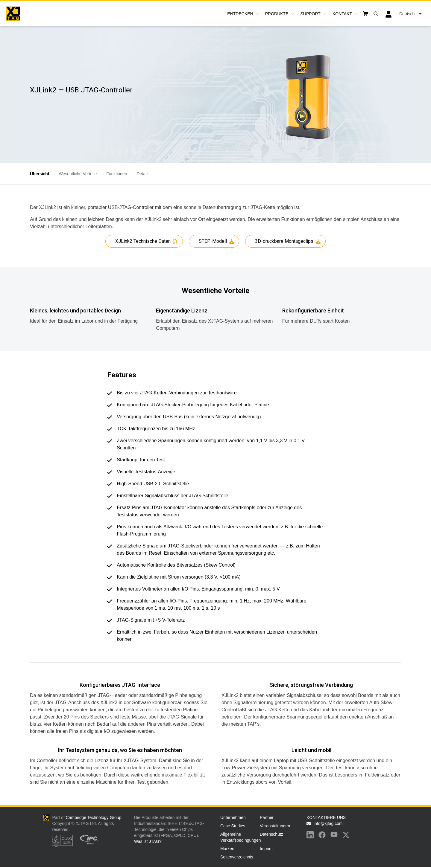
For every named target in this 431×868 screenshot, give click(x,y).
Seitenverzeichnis (237, 857)
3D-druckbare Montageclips (284, 241)
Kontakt (342, 14)
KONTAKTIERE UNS (326, 817)
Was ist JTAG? (148, 841)
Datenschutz (271, 834)
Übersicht (40, 174)
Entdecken (240, 14)
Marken (227, 849)
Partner (267, 817)
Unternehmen (233, 817)
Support (310, 14)
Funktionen (117, 174)
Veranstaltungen (275, 826)
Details (143, 174)
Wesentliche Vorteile (78, 174)
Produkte (277, 14)
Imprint (266, 849)
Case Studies (233, 826)
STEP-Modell (213, 241)
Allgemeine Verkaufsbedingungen (239, 837)
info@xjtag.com (328, 823)
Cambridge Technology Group (94, 817)
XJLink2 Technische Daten (143, 241)
